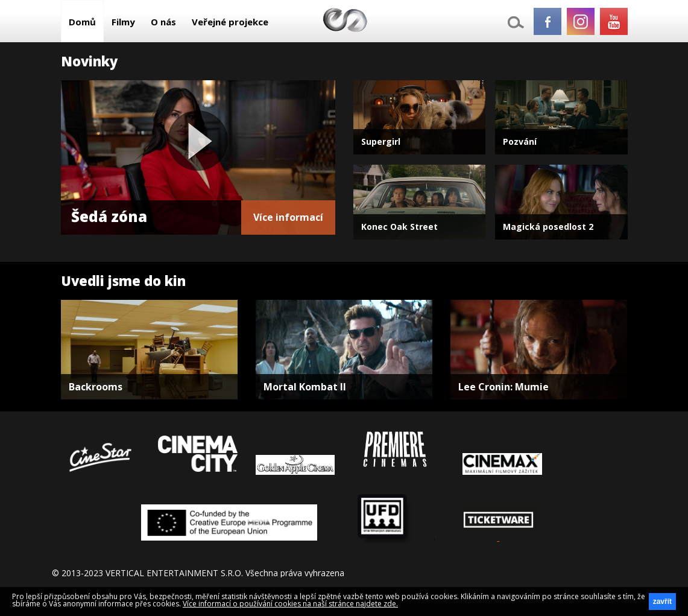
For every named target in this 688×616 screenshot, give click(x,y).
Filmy (123, 22)
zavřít (662, 602)
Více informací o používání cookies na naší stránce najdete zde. (290, 604)
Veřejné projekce (230, 22)
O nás (163, 22)
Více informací (288, 217)
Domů (82, 22)
